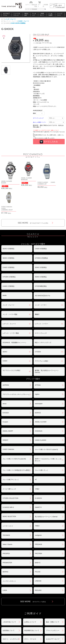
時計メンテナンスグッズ (43, 315)
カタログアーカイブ (53, 611)
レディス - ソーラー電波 (11, 305)
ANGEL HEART (8, 403)
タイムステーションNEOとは (58, 623)
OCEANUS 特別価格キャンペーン (14, 315)
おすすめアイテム (6, 14)
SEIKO (5, 324)
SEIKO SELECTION (9, 489)
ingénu (37, 367)
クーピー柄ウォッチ (9, 461)
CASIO (7, 23)
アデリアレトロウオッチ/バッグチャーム (16, 367)
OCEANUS (39, 403)
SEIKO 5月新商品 (8, 221)
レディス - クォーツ (11, 21)
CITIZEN (38, 324)
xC (36, 452)
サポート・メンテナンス (11, 611)
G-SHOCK (38, 471)
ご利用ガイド (42, 14)
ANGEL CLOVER (41, 394)
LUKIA (5, 563)
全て (3, 19)
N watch (5, 394)
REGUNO (38, 563)
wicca (4, 376)
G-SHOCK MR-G (8, 480)
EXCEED (6, 385)
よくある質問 (50, 14)
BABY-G (38, 535)
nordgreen (38, 508)
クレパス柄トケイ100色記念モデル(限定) (16, 443)
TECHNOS (6, 508)
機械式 (37, 287)
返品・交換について (53, 594)
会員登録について (9, 603)
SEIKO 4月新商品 (8, 230)
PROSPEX (6, 526)
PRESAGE (39, 517)
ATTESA (38, 357)
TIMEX (37, 498)
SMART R (38, 480)
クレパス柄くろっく (42, 443)
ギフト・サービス (30, 611)
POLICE (38, 544)
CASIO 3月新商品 (9, 240)
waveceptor (39, 376)
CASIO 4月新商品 (41, 221)
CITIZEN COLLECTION (10, 471)
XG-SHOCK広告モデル (43, 268)
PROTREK (39, 526)
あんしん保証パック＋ (40, 122)
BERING (5, 544)
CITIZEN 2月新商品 (9, 249)
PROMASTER (7, 535)
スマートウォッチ (41, 305)
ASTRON (6, 357)
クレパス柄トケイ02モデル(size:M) (14, 431)
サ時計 (37, 461)
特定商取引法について (32, 603)
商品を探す (26, 14)
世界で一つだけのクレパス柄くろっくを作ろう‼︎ (48, 432)
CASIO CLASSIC (41, 413)
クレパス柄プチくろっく (11, 452)
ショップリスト (60, 14)
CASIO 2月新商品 (9, 259)
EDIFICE (38, 385)
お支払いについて (30, 594)
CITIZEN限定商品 (41, 259)
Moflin (5, 268)
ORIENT (5, 413)
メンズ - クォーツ (10, 19)
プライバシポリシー (53, 603)
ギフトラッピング (38, 118)
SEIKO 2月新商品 (41, 249)
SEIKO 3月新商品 (41, 240)
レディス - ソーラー (42, 296)
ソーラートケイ (8, 498)
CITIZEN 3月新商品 (41, 230)
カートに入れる (49, 142)
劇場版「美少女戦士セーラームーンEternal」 (47, 344)
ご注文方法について (9, 594)
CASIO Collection (8, 422)
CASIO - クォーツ (24, 21)
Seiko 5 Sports (7, 517)
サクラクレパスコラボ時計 (12, 343)
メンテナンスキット (9, 553)
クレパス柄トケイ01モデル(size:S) (46, 422)
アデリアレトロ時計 (42, 333)
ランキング (34, 14)
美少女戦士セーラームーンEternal (46, 489)
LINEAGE (38, 553)
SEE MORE (33, 195)
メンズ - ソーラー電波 (10, 287)
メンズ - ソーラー (41, 277)
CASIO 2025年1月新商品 (18, 23)
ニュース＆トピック (17, 14)
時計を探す (33, 623)
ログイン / (28, 5)
